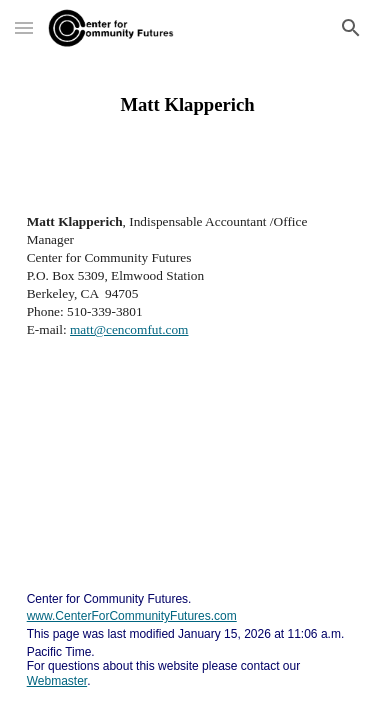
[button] (24, 27)
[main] (188, 105)
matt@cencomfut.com (129, 329)
